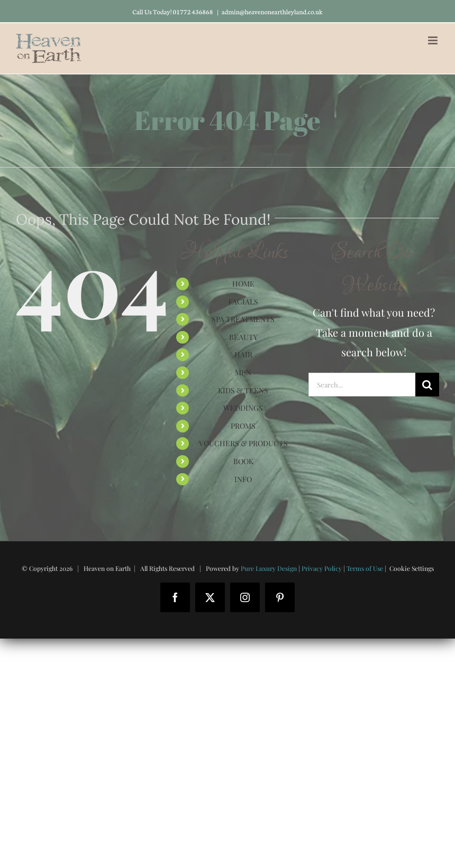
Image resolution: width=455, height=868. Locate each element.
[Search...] (362, 385)
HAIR (243, 354)
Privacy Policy (322, 568)
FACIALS (243, 302)
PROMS (243, 426)
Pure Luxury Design (269, 568)
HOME (243, 284)
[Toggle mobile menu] (434, 40)
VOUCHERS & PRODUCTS (243, 443)
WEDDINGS (243, 408)
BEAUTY (243, 337)
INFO (243, 479)
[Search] (427, 385)
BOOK (243, 461)
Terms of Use (365, 568)
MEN (243, 372)
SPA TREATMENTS (243, 319)
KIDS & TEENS (243, 390)
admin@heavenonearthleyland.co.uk (272, 11)
